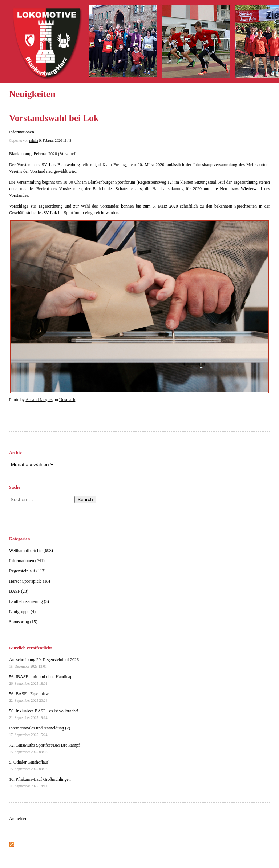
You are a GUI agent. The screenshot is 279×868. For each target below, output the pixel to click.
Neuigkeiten (32, 94)
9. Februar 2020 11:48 (55, 141)
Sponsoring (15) (23, 622)
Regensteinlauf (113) (27, 571)
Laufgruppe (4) (22, 612)
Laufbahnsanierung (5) (29, 601)
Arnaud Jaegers (39, 400)
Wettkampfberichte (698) (31, 551)
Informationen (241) (27, 561)
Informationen (22, 132)
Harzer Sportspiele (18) (30, 581)
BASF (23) (19, 591)
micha (34, 141)
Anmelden (18, 819)
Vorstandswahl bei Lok (54, 118)
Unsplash (67, 400)
